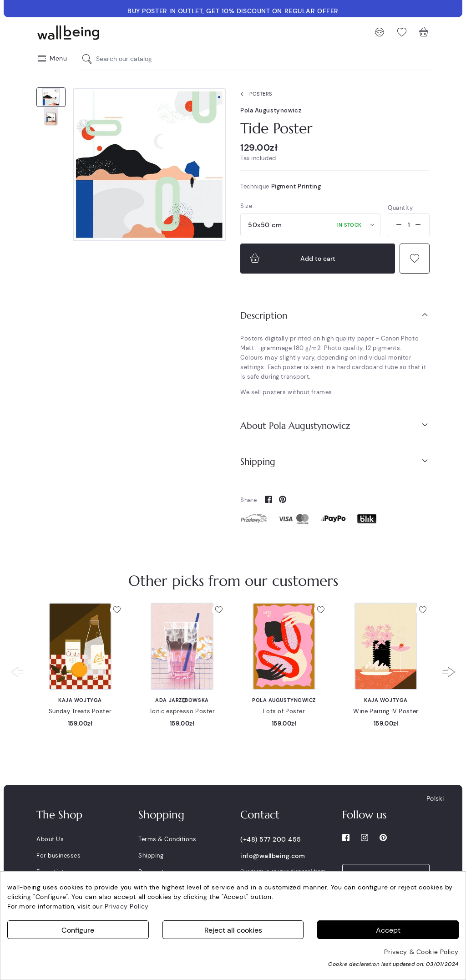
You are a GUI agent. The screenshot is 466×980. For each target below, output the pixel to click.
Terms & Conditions (167, 839)
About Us (50, 839)
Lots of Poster (284, 711)
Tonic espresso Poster (182, 711)
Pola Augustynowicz (271, 110)
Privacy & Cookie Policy (421, 952)
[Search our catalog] (89, 59)
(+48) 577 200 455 (271, 839)
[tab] (335, 316)
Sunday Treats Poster (80, 711)
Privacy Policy (127, 906)
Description (335, 315)
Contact (260, 815)
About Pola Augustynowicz (335, 425)
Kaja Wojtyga (80, 700)
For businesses (58, 856)
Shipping (335, 461)
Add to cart (292, 259)
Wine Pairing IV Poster (386, 711)
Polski (435, 798)
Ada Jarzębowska (182, 700)
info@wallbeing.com (273, 856)
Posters (254, 94)
